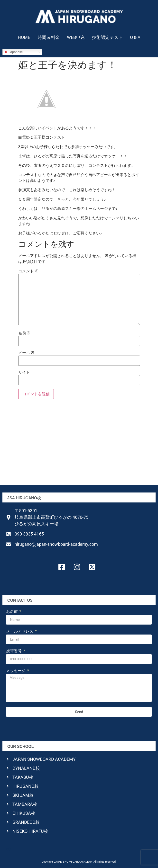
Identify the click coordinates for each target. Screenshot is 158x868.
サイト (24, 372)
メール (26, 353)
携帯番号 (14, 651)
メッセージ (16, 671)
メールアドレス (20, 631)
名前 (24, 333)
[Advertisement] (79, 444)
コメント (28, 271)
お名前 (12, 612)
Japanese (13, 52)
